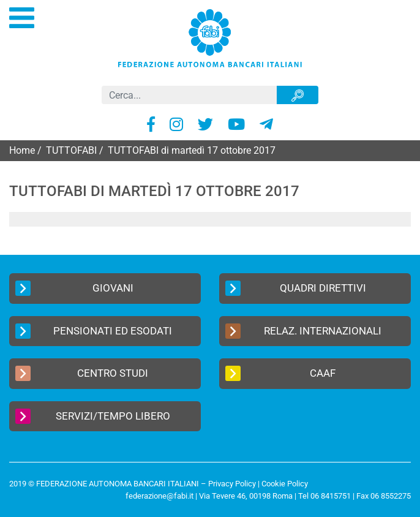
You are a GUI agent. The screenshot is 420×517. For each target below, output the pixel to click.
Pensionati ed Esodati (94, 331)
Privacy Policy (232, 484)
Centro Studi (82, 373)
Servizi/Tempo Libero (93, 416)
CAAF (280, 373)
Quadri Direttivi (296, 288)
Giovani (74, 288)
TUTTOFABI (71, 150)
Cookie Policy (285, 484)
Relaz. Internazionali (303, 331)
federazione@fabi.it (159, 496)
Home (22, 150)
